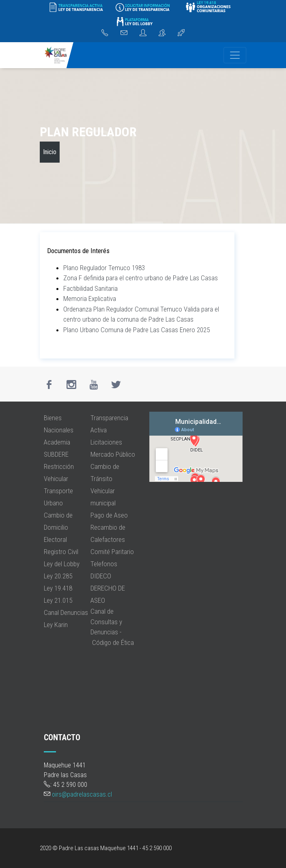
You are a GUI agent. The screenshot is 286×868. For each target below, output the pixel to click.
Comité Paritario (112, 552)
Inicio (50, 152)
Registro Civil (61, 552)
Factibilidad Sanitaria (90, 288)
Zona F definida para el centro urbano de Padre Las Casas (141, 278)
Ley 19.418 (58, 588)
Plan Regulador (88, 132)
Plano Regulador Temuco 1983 (104, 268)
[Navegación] (235, 55)
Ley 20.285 (58, 576)
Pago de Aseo (109, 515)
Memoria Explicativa (90, 299)
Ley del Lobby (62, 564)
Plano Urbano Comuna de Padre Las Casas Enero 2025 (137, 330)
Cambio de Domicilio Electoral (58, 527)
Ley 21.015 (58, 600)
